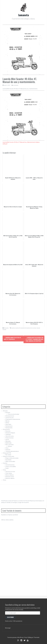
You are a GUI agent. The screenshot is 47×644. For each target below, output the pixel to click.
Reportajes (8, 424)
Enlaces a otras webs (9, 456)
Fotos (4, 470)
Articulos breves (10, 416)
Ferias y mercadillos (11, 467)
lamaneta (23, 15)
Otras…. (5, 480)
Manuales (6, 328)
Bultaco (10, 446)
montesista (15, 85)
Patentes (8, 450)
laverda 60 (23, 328)
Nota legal (8, 628)
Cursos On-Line (9, 418)
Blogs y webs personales (12, 458)
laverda (13, 328)
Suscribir (10, 617)
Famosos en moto (10, 472)
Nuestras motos (10, 477)
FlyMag (30, 637)
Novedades (8, 460)
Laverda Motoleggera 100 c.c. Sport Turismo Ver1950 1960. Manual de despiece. (34, 339)
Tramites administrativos (12, 451)
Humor (7, 440)
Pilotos (7, 423)
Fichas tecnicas (9, 438)
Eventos (5, 463)
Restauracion (9, 426)
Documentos (6, 429)
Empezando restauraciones (13, 419)
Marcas (7, 421)
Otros (7, 448)
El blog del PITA (7, 453)
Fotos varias (9, 473)
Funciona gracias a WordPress (16, 637)
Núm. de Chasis (10, 445)
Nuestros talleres (10, 478)
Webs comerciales (10, 461)
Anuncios (8, 431)
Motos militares (10, 475)
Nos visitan (8, 455)
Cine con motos (10, 436)
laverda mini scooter (31, 328)
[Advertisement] (14, 374)
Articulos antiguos (10, 433)
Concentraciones (10, 465)
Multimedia (8, 443)
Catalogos (8, 434)
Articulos (5, 411)
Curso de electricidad (14, 414)
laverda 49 (18, 328)
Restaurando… (9, 428)
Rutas (7, 468)
